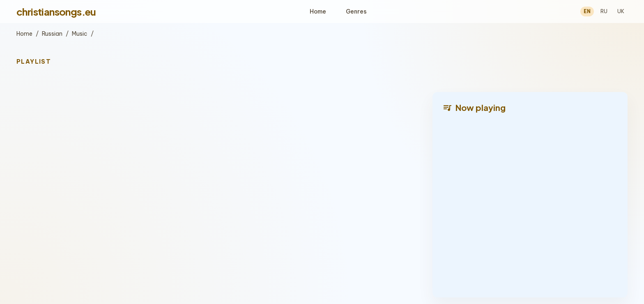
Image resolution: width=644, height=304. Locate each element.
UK (621, 11)
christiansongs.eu (56, 12)
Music (80, 34)
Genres (356, 12)
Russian (52, 34)
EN (587, 11)
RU (604, 11)
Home (318, 12)
